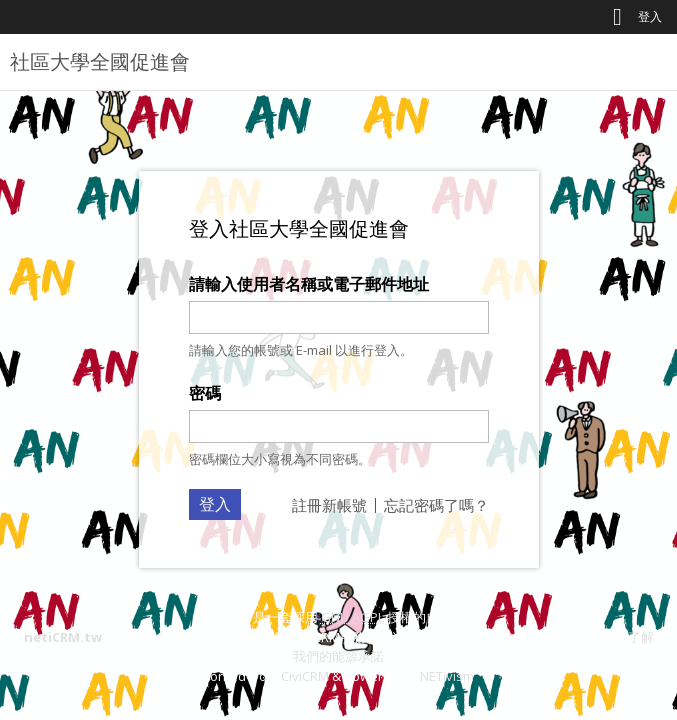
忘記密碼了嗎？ (436, 505)
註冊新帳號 (329, 505)
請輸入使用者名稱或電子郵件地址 (309, 284)
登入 (650, 16)
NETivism (447, 676)
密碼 (205, 393)
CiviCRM (305, 676)
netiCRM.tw (63, 637)
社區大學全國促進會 (100, 61)
